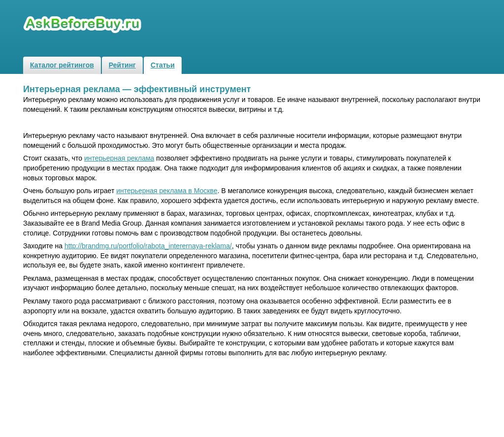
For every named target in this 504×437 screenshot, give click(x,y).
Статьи (163, 65)
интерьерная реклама (119, 158)
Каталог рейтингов (62, 65)
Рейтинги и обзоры (83, 25)
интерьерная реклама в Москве (167, 191)
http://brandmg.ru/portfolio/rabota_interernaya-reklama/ (148, 246)
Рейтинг (122, 65)
